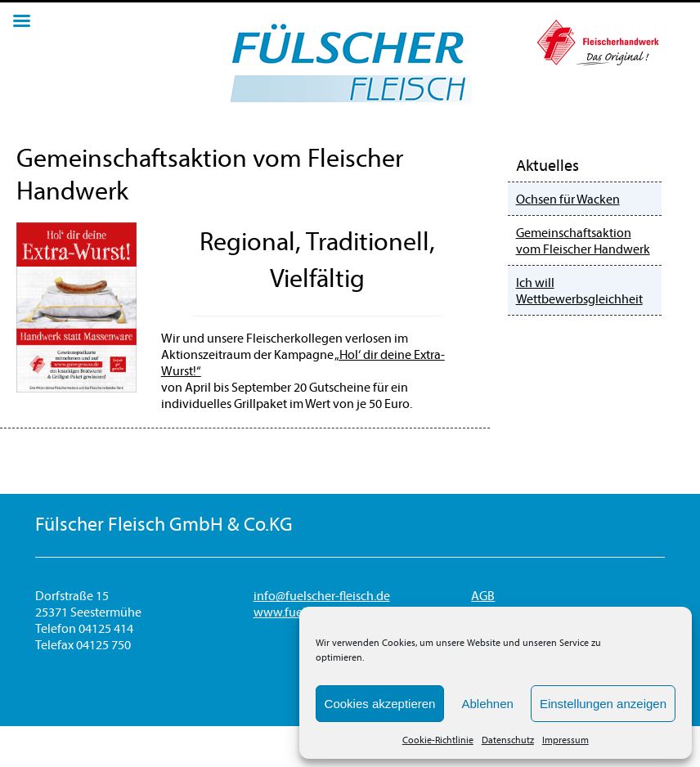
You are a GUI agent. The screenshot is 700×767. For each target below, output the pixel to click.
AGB (483, 595)
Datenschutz (508, 740)
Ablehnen (487, 704)
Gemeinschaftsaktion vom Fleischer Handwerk (583, 240)
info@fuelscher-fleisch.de (322, 595)
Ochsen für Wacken (568, 199)
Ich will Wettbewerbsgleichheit (579, 290)
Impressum (565, 740)
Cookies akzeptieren (380, 704)
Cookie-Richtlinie (438, 740)
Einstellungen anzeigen (603, 704)
